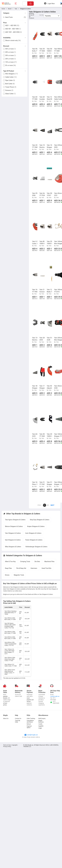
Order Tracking (31, 718)
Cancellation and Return (30, 721)
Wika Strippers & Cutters (13, 547)
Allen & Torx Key (10, 562)
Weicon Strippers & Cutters (14, 526)
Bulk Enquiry (42, 718)
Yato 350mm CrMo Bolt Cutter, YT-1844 (10, 619)
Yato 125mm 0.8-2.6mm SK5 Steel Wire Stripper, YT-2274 (9, 652)
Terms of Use (7, 745)
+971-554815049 (55, 702)
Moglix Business (41, 721)
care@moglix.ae (55, 696)
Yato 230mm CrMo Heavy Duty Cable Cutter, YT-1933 (10, 659)
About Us (6, 718)
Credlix (40, 724)
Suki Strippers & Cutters (13, 540)
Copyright (14, 745)
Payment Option (29, 727)
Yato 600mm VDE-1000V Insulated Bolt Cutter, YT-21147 (10, 644)
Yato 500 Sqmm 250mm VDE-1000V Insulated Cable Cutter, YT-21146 (10, 626)
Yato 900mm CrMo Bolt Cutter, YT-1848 (10, 632)
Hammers (34, 568)
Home (3, 9)
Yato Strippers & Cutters (13, 533)
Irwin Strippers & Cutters (33, 533)
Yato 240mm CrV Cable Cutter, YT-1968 (11, 665)
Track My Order (18, 721)
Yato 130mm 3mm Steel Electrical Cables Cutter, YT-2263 (10, 672)
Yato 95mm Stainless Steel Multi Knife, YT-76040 (10, 613)
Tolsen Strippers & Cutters (34, 540)
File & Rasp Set (21, 568)
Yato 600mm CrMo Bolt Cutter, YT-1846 (10, 638)
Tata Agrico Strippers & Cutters (15, 520)
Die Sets (37, 562)
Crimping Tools (25, 562)
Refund (29, 724)
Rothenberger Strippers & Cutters (36, 547)
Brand (10, 9)
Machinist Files (49, 562)
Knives (7, 575)
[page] (51, 505)
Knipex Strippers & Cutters (36, 526)
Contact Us (18, 718)
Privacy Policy (7, 747)
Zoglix (40, 728)
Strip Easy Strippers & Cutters (40, 520)
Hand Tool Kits (46, 568)
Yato (16, 9)
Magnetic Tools (19, 575)
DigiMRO (41, 726)
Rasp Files (8, 568)
